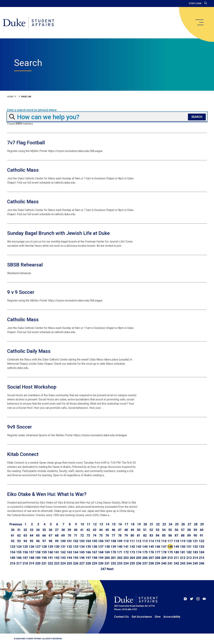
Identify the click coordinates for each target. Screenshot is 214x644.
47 (120, 530)
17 (126, 524)
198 (94, 558)
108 (113, 541)
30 (13, 530)
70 (69, 535)
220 (38, 563)
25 (177, 524)
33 (31, 530)
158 (38, 552)
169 (107, 552)
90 (195, 535)
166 (88, 552)
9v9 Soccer (20, 427)
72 (82, 535)
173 (132, 552)
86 (170, 535)
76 (107, 535)
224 (63, 563)
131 (63, 547)
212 (183, 558)
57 (183, 530)
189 (38, 558)
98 (50, 541)
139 (113, 547)
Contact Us (121, 617)
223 (57, 563)
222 (50, 563)
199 (101, 558)
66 (44, 535)
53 (157, 530)
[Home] (28, 23)
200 (107, 558)
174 (139, 552)
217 (19, 563)
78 (120, 535)
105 (94, 541)
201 (113, 558)
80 (132, 535)
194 (69, 558)
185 (13, 558)
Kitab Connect (23, 454)
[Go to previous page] (16, 524)
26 (183, 524)
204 (132, 558)
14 (107, 524)
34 (38, 530)
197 (88, 558)
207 (151, 558)
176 (151, 552)
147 (164, 547)
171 (120, 552)
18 (133, 524)
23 (164, 524)
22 (158, 524)
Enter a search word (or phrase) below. (32, 110)
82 (145, 535)
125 (25, 547)
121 (195, 541)
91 (202, 535)
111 (132, 541)
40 (76, 530)
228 (88, 563)
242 (176, 563)
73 (88, 535)
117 (170, 541)
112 (139, 541)
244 (189, 563)
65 (38, 535)
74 (94, 535)
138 (107, 547)
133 (76, 547)
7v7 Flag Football (26, 143)
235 (132, 563)
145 (151, 547)
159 (44, 552)
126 (31, 547)
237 (145, 563)
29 (202, 524)
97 (44, 541)
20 (145, 524)
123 (13, 547)
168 (101, 552)
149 (176, 547)
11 (89, 524)
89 (189, 535)
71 (76, 535)
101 (69, 541)
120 (189, 541)
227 (82, 563)
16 (120, 524)
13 (101, 524)
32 (25, 530)
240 (164, 563)
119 (183, 541)
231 (107, 563)
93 (19, 541)
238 (151, 563)
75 (101, 535)
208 (157, 558)
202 (120, 558)
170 (113, 552)
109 (120, 541)
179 (170, 552)
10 (82, 524)
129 (50, 547)
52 (151, 530)
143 (139, 547)
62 (19, 535)
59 (195, 530)
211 (176, 558)
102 (76, 541)
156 (25, 552)
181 (183, 552)
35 (44, 530)
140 (120, 547)
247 (103, 569)
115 (157, 541)
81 (139, 535)
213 (189, 558)
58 (189, 530)
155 (19, 552)
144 (145, 547)
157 (31, 552)
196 (82, 558)
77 (113, 535)
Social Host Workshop (32, 387)
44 (101, 530)
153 (202, 547)
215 (202, 558)
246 (202, 563)
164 (76, 552)
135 (88, 547)
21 (152, 524)
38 (63, 530)
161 (57, 552)
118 (176, 541)
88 (183, 535)
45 (107, 530)
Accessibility (172, 617)
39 (69, 530)
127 (38, 547)
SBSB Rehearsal (25, 265)
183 (195, 552)
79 (126, 535)
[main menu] (199, 22)
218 (25, 563)
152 (195, 547)
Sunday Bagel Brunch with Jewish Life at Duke (58, 233)
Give (158, 617)
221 (44, 563)
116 (164, 541)
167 (94, 552)
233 (120, 563)
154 (13, 552)
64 (31, 535)
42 (88, 530)
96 (38, 541)
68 (57, 535)
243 (183, 563)
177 (157, 552)
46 (113, 530)
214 (195, 558)
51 (145, 530)
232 (113, 563)
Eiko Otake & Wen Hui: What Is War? (47, 494)
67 (50, 535)
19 (139, 524)
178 (164, 552)
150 (183, 547)
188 (31, 558)
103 (82, 541)
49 (132, 530)
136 (94, 547)
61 (13, 535)
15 (114, 524)
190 (44, 558)
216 (13, 563)
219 (31, 563)
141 (126, 547)
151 (189, 547)
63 (25, 535)
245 (195, 563)
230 (101, 563)
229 (94, 563)
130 (57, 547)
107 (107, 541)
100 (63, 541)
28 (196, 524)
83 (151, 535)
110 (126, 541)
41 (82, 530)
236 (139, 563)
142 (132, 547)
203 (126, 558)
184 (202, 552)
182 (189, 552)
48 (126, 530)
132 (69, 547)
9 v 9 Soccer (21, 292)
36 (50, 530)
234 (126, 563)
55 (170, 530)
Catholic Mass (23, 170)
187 (25, 558)
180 (176, 552)
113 (145, 541)
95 (31, 541)
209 (164, 558)
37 (57, 530)
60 (202, 530)
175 (145, 552)
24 (170, 524)
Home (10, 97)
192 (57, 558)
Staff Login (195, 3)
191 (50, 558)
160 (50, 552)
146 (157, 547)
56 (176, 530)
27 (189, 524)
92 (13, 541)
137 (101, 547)
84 (157, 535)
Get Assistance (142, 617)
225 (69, 563)
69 (63, 535)
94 (25, 541)
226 (76, 563)
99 (57, 541)
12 (95, 524)
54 (164, 530)
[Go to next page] (110, 569)
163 (69, 552)
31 (19, 530)
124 (19, 547)
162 (63, 552)
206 (145, 558)
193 (63, 558)
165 (82, 552)
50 (139, 530)
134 (82, 547)
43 (94, 530)
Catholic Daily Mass (29, 351)
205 (139, 558)
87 (176, 535)
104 (88, 541)
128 (44, 547)
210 (170, 558)
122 (202, 541)
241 (170, 563)
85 (164, 535)
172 (126, 552)
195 (76, 558)
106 (101, 541)
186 (19, 558)
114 (151, 541)
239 (157, 563)
